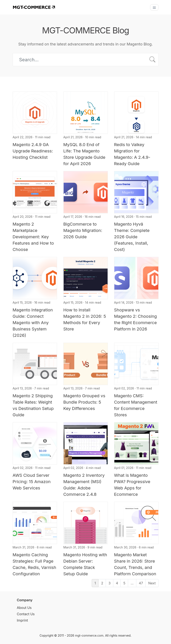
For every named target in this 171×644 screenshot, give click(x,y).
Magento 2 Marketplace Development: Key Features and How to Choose (33, 237)
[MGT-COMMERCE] (34, 7)
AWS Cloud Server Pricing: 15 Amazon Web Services (32, 482)
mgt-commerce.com (89, 635)
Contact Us (26, 614)
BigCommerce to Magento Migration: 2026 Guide (83, 230)
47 (141, 583)
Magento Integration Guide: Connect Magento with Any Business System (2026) (33, 323)
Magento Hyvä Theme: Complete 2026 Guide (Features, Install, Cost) (132, 237)
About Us (24, 608)
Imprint (23, 620)
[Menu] (154, 7)
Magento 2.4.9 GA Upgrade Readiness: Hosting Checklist (33, 151)
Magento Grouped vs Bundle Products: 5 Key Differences (84, 402)
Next (152, 583)
